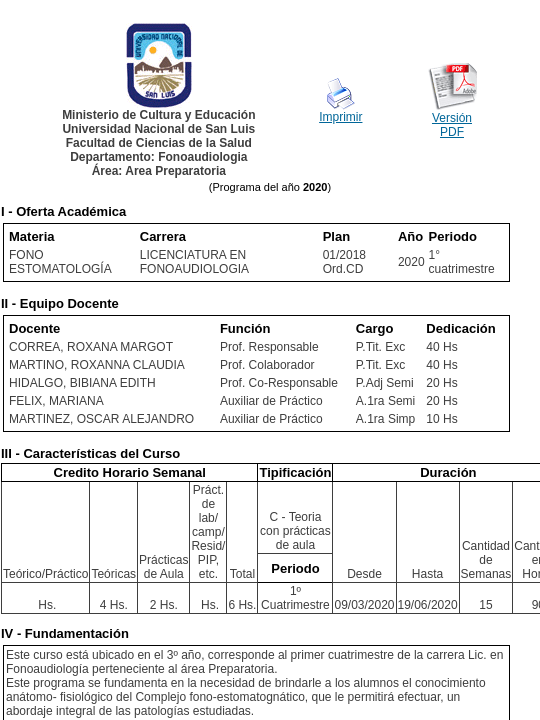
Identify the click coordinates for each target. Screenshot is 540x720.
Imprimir (340, 117)
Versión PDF (452, 125)
